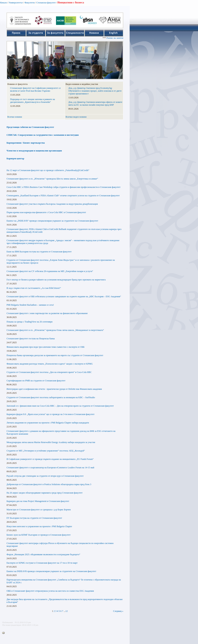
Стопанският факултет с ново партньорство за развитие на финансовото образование (47, 313)
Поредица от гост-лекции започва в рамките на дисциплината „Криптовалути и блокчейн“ (33, 101)
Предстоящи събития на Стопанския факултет (30, 127)
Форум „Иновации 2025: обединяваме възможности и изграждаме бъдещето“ (43, 554)
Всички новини (15, 117)
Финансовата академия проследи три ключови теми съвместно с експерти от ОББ (46, 347)
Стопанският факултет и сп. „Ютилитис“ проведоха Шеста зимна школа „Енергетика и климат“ (52, 179)
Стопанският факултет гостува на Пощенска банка (31, 339)
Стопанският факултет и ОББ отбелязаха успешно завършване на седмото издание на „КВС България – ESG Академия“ (64, 296)
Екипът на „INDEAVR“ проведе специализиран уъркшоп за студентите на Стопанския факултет (52, 221)
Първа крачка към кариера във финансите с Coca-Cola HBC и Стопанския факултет (46, 212)
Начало (3, 3)
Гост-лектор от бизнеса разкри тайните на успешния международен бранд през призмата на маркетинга (56, 280)
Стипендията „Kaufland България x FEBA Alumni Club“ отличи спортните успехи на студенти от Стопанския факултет (63, 196)
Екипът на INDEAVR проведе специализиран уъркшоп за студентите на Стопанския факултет (51, 571)
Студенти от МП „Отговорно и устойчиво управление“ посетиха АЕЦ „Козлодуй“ (46, 451)
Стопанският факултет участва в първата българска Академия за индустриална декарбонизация (52, 204)
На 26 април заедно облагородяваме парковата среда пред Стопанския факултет (45, 493)
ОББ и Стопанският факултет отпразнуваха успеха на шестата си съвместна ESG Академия (50, 591)
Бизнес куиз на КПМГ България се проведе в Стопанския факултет (39, 535)
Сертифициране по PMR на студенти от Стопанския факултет (36, 381)
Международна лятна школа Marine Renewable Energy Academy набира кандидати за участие (51, 442)
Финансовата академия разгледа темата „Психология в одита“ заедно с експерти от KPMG (50, 364)
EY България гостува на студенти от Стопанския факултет (34, 518)
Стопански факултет (46, 3)
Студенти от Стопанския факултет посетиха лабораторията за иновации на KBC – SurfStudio (51, 397)
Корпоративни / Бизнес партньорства (26, 143)
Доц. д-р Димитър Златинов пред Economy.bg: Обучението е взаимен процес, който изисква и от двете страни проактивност (95, 91)
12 (66, 611)
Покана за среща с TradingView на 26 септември (30, 322)
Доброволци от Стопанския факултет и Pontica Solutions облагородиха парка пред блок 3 (49, 484)
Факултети (30, 3)
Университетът (16, 3)
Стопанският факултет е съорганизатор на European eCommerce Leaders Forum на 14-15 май (50, 468)
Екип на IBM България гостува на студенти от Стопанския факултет (39, 252)
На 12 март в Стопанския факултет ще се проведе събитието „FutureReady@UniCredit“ (48, 170)
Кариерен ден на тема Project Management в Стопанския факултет (38, 501)
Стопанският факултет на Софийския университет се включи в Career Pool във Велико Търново (35, 89)
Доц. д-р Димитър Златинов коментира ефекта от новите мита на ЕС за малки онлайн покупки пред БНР (95, 103)
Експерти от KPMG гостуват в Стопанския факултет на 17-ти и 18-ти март (42, 563)
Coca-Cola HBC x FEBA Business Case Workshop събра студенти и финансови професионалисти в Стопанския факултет (64, 187)
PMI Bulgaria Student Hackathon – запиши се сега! (30, 305)
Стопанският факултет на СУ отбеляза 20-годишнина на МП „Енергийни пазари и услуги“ (50, 271)
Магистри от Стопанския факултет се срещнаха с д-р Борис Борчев (39, 510)
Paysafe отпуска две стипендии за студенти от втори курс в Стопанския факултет (45, 476)
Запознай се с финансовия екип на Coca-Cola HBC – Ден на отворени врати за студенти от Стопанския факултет (60, 406)
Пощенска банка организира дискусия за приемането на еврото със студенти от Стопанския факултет (55, 355)
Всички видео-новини (76, 117)
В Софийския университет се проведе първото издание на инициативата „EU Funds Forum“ (50, 459)
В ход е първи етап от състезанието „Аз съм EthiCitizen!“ (34, 288)
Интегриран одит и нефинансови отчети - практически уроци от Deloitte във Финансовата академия (54, 389)
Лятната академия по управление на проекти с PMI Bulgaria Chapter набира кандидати (48, 423)
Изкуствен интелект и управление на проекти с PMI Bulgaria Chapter (39, 526)
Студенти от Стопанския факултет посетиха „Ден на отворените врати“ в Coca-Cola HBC (49, 372)
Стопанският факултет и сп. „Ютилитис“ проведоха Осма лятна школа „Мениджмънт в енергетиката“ (55, 330)
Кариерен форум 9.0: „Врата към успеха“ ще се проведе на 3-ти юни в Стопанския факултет (50, 414)
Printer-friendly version (4, 633)
